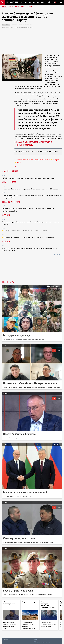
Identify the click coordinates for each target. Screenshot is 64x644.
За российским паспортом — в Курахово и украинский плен (48, 605)
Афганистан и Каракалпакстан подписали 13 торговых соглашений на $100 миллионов (31, 189)
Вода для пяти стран (29, 602)
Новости (4, 7)
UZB (38, 2)
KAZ (22, 2)
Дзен (19, 162)
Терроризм (21, 25)
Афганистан (14, 25)
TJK (30, 2)
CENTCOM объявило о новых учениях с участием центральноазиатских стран (28, 178)
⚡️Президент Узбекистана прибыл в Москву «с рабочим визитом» (25, 231)
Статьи (11, 7)
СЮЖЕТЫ (30, 7)
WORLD (43, 2)
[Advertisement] (32, 41)
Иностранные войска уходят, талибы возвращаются (38, 152)
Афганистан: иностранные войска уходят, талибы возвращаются (17, 27)
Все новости (58, 255)
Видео (18, 7)
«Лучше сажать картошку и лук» (9, 603)
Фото (24, 7)
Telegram (56, 160)
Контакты (6, 639)
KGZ (26, 2)
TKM (34, 2)
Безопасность (28, 25)
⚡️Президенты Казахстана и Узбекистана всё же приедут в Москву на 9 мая (28, 237)
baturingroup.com (44, 642)
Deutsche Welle (38, 89)
